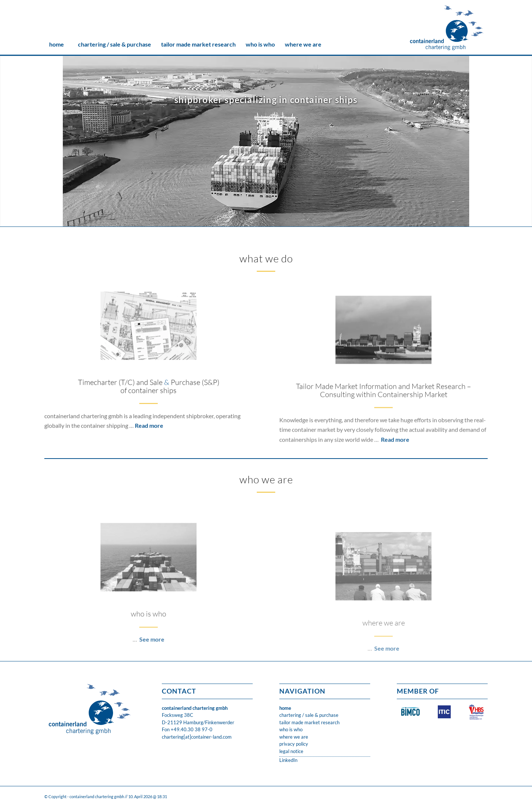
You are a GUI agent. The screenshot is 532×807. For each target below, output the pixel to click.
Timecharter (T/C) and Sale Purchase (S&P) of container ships (149, 412)
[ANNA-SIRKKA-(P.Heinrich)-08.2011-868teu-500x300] (383, 379)
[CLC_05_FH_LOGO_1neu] (447, 28)
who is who (291, 729)
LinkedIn (288, 760)
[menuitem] (56, 44)
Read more (149, 451)
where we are (294, 737)
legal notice (291, 751)
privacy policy (294, 744)
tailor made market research (309, 722)
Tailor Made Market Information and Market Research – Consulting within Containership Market (383, 440)
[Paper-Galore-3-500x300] (149, 352)
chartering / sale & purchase (309, 715)
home (285, 708)
